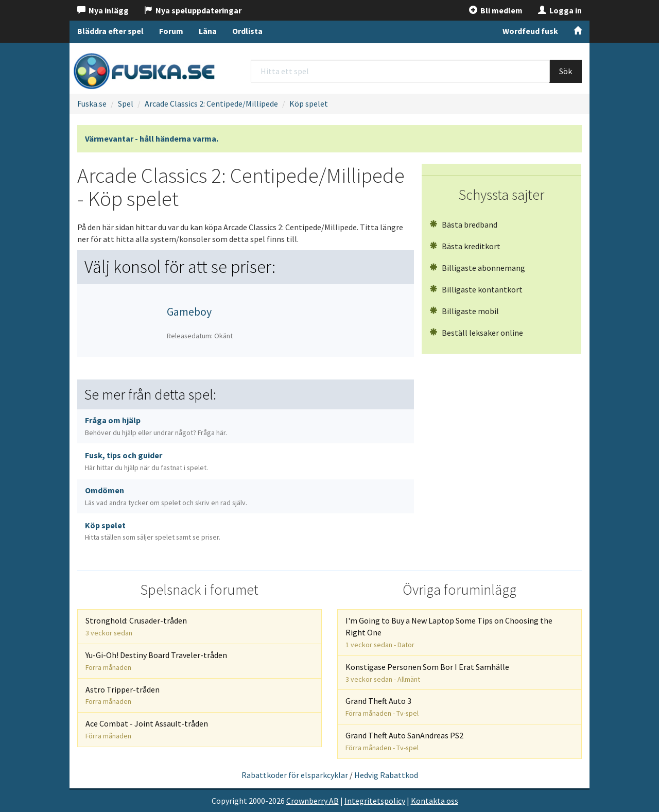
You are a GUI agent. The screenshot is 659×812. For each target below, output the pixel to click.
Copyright (229, 801)
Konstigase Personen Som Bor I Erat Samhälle (427, 673)
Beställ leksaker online (476, 333)
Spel (126, 103)
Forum (171, 31)
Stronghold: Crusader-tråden (136, 626)
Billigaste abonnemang (477, 268)
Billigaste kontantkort (476, 289)
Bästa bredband (463, 224)
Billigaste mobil (464, 311)
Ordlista (247, 31)
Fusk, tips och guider (146, 461)
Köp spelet (309, 103)
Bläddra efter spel (110, 31)
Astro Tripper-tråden (123, 695)
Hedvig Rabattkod (386, 775)
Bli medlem (496, 10)
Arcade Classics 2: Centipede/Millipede (211, 103)
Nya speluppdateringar (193, 10)
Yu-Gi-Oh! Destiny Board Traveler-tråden (156, 661)
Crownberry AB (313, 801)
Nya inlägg (103, 10)
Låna (208, 31)
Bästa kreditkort (465, 246)
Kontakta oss (435, 801)
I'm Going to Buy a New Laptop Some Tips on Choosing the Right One (449, 632)
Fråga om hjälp (156, 426)
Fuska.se (92, 103)
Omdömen (166, 496)
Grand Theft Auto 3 (382, 707)
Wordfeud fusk (530, 31)
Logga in (560, 10)
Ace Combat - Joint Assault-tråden (147, 729)
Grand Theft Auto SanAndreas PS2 (404, 741)
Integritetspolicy (375, 801)
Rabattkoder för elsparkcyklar (295, 775)
